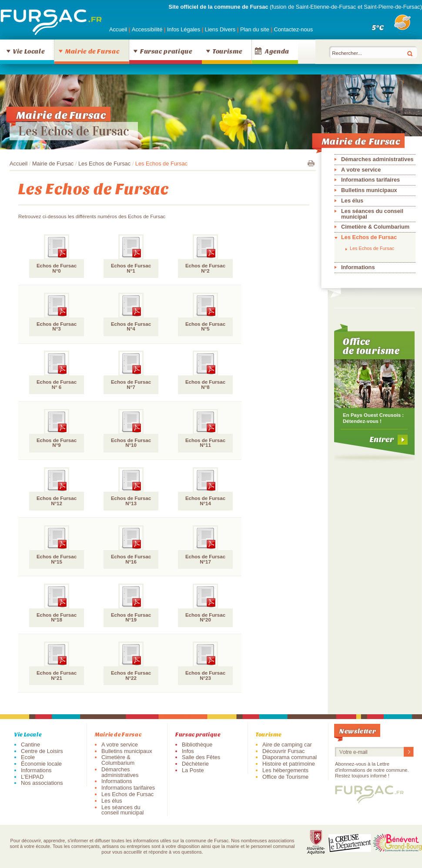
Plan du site (255, 29)
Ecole (28, 757)
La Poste (193, 770)
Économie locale (41, 764)
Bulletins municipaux (369, 190)
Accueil (118, 29)
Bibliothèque (197, 745)
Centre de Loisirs (42, 751)
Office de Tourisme (285, 777)
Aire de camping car (287, 745)
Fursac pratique (166, 51)
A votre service (361, 170)
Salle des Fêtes (201, 757)
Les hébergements (285, 770)
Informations (358, 267)
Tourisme (227, 51)
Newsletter (358, 731)
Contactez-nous (293, 29)
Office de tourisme (371, 346)
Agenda (277, 51)
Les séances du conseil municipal (372, 214)
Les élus (352, 201)
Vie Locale (29, 51)
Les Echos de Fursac (74, 131)
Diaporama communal (290, 757)
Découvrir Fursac (283, 751)
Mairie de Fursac (92, 51)
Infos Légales (184, 29)
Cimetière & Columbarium (375, 227)
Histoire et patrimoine (289, 764)
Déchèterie (195, 764)
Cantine (30, 745)
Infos (188, 751)
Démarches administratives (377, 159)
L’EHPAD (32, 777)
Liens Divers (220, 29)
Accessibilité (148, 29)
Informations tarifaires (370, 180)
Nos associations (42, 783)
